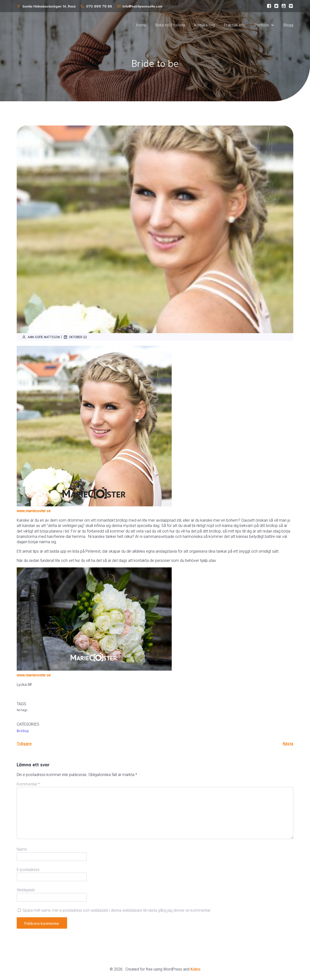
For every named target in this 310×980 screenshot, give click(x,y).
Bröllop (23, 731)
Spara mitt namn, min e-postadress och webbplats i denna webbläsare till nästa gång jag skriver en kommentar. (117, 911)
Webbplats (26, 890)
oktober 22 (75, 337)
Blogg (288, 25)
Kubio (195, 970)
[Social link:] (268, 6)
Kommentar (28, 785)
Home (141, 25)
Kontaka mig (204, 25)
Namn (22, 850)
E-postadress (28, 870)
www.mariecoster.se (34, 511)
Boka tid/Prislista (170, 25)
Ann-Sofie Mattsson (41, 337)
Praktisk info (235, 25)
